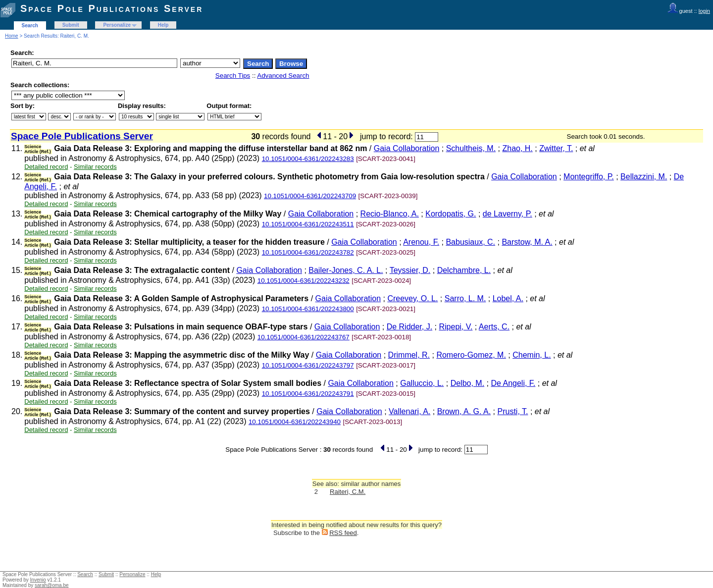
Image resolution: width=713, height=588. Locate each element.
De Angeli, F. (513, 383)
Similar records (95, 167)
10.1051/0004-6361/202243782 (308, 252)
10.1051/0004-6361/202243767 (304, 337)
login (704, 11)
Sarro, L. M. (465, 298)
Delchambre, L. (464, 270)
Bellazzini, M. (644, 177)
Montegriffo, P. (589, 177)
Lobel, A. (508, 298)
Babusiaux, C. (470, 242)
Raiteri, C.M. (348, 492)
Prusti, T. (512, 411)
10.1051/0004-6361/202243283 (308, 159)
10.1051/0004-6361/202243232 (304, 281)
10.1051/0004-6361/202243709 (310, 196)
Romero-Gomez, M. (471, 355)
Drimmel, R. (409, 355)
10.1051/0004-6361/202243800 (308, 309)
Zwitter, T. (556, 148)
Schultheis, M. (471, 148)
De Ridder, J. (409, 327)
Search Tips (233, 76)
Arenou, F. (421, 242)
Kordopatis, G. (451, 214)
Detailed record (46, 167)
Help (163, 25)
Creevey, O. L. (412, 298)
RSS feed (343, 533)
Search (30, 26)
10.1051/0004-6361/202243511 (308, 224)
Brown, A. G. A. (464, 411)
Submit (71, 25)
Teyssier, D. (410, 270)
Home (12, 36)
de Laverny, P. (508, 214)
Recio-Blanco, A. (390, 214)
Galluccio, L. (422, 383)
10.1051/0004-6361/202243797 (308, 365)
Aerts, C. (494, 327)
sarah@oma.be (52, 585)
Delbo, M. (467, 383)
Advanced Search (283, 76)
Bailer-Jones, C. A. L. (346, 270)
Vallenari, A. (409, 411)
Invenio (38, 580)
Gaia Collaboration (407, 148)
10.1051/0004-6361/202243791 (308, 394)
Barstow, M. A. (527, 242)
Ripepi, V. (456, 327)
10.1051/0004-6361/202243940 (295, 422)
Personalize (117, 25)
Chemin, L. (532, 355)
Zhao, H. (517, 148)
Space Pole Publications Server (112, 8)
